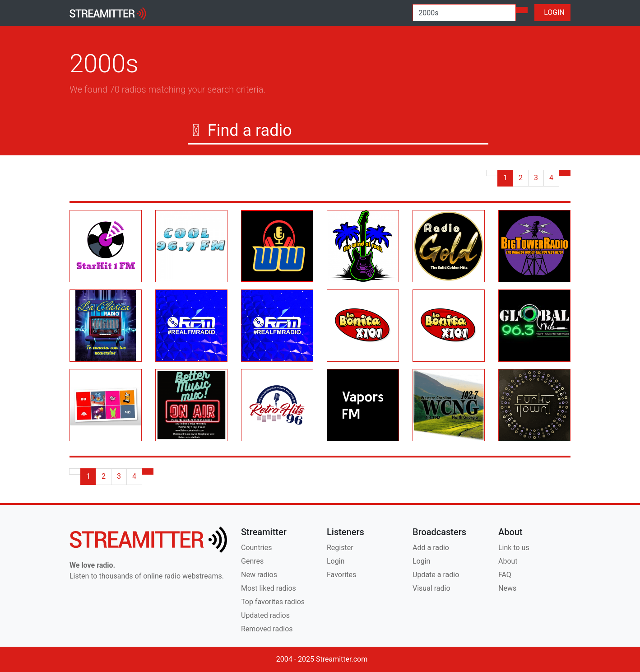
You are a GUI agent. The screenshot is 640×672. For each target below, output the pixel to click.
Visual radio (431, 588)
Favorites (341, 575)
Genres (252, 561)
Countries (256, 548)
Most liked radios (269, 588)
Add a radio (431, 548)
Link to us (514, 548)
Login (336, 561)
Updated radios (265, 615)
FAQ (505, 575)
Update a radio (436, 575)
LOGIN (552, 12)
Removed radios (267, 629)
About (508, 561)
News (507, 588)
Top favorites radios (273, 602)
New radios (259, 575)
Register (340, 548)
